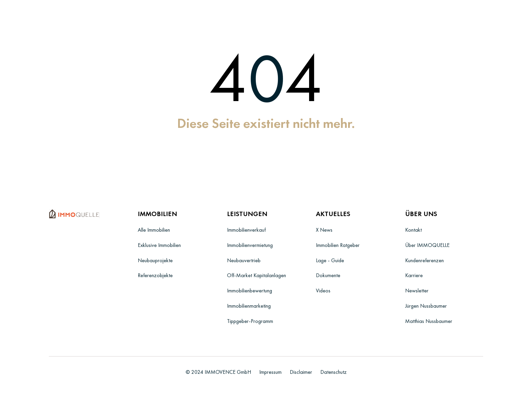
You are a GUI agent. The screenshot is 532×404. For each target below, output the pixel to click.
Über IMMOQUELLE (427, 245)
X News (324, 230)
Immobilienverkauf (246, 230)
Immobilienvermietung (250, 245)
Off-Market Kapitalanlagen (256, 275)
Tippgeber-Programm (250, 321)
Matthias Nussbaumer (429, 321)
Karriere (414, 275)
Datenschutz (334, 372)
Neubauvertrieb (244, 260)
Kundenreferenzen (424, 260)
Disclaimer (301, 372)
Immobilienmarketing (249, 306)
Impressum (270, 372)
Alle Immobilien (154, 230)
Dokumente (328, 275)
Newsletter (417, 291)
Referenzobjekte (155, 275)
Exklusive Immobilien (159, 245)
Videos (323, 291)
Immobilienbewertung (250, 291)
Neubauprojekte (155, 260)
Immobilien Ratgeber (338, 245)
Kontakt (413, 230)
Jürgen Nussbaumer (426, 306)
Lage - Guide (330, 260)
